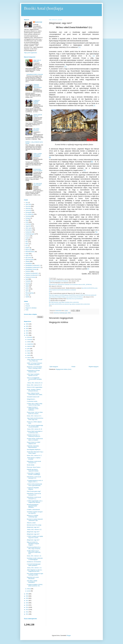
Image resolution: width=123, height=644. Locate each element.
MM (26, 240)
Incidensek (28, 224)
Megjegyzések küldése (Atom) (64, 369)
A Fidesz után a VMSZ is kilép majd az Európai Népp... (35, 404)
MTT (27, 246)
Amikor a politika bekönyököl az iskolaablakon (38, 155)
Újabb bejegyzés (54, 367)
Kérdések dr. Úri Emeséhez (34, 562)
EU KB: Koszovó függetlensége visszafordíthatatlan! (35, 426)
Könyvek (28, 306)
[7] (85, 170)
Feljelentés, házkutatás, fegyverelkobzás (38, 86)
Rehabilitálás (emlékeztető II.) (33, 267)
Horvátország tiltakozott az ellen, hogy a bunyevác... (34, 548)
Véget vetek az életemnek (37, 61)
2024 (27, 329)
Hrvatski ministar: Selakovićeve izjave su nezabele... (35, 439)
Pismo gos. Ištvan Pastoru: (34, 467)
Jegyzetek (28, 226)
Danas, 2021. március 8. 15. (34, 530)
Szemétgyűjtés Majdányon (34, 450)
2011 (27, 614)
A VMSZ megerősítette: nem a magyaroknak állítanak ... (35, 502)
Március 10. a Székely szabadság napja (33, 516)
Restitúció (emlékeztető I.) (32, 273)
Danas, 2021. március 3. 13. (34, 556)
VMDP (27, 287)
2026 (27, 324)
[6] (92, 162)
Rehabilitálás (29, 263)
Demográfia (28, 212)
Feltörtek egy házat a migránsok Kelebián (33, 470)
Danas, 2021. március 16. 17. (34, 456)
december (30, 337)
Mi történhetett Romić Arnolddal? (38, 170)
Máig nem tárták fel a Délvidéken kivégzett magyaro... (33, 544)
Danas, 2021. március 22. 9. (34, 416)
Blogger (69, 636)
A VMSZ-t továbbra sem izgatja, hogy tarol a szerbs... (35, 537)
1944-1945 (28, 204)
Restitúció (28, 271)
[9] (50, 306)
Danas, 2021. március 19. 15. (35, 429)
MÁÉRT (27, 248)
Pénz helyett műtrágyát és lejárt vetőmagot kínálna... (35, 574)
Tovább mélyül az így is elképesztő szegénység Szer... (34, 552)
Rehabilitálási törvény (31, 269)
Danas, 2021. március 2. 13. (34, 568)
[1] (50, 279)
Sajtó (27, 279)
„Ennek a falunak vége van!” (38, 115)
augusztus (30, 346)
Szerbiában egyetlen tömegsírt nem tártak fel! (35, 513)
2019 (27, 596)
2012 (27, 612)
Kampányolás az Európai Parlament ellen (33, 371)
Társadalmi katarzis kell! (33, 397)
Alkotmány (28, 208)
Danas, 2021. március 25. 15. (34, 385)
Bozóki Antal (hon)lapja (44, 8)
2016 (27, 603)
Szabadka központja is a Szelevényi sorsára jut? (34, 436)
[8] (50, 302)
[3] (50, 288)
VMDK (27, 285)
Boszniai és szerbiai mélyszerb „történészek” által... (35, 520)
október (29, 342)
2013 (27, 610)
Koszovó (28, 236)
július (29, 349)
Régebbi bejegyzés (94, 367)
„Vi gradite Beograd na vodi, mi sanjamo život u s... (35, 481)
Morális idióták (31, 465)
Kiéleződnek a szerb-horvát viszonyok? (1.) (34, 498)
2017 (27, 601)
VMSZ (69, 313)
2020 (27, 594)
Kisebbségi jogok (63, 313)
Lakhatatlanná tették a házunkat (35, 74)
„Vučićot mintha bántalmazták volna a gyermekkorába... (34, 485)
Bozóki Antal (39, 22)
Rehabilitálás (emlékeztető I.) (33, 265)
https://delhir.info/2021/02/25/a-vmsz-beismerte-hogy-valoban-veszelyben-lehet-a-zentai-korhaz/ (69, 304)
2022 (27, 333)
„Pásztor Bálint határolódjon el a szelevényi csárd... (35, 432)
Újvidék (27, 297)
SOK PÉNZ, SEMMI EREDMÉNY (32, 582)
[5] (50, 157)
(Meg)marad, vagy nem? (33, 527)
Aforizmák (28, 206)
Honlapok (28, 218)
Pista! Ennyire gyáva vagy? (34, 491)
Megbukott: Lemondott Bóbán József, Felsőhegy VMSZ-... (35, 368)
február (29, 589)
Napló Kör (28, 256)
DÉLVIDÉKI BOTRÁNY (36, 130)
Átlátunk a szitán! (31, 523)
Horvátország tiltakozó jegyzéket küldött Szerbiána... (33, 506)
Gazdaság (28, 216)
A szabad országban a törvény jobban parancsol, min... (35, 585)
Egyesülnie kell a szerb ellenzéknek (33, 578)
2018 (27, 598)
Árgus (27, 295)
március (29, 358)
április (29, 355)
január (29, 591)
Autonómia (56, 313)
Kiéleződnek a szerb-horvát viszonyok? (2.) (34, 494)
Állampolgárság (29, 293)
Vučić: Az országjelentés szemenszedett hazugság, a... (34, 379)
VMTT (27, 291)
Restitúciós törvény (30, 277)
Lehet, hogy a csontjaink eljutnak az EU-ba (33, 375)
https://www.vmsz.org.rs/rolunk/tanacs (75, 299)
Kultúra (27, 238)
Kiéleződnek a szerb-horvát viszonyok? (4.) (34, 462)
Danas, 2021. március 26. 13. (35, 383)
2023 (27, 331)
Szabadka (28, 281)
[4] (50, 292)
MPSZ (27, 244)
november (30, 340)
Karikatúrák (28, 232)
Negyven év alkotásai (31, 308)
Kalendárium (29, 230)
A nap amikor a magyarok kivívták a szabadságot (33, 474)
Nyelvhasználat (29, 260)
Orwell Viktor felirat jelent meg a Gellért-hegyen (35, 453)
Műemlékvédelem (30, 252)
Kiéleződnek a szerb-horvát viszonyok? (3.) (34, 478)
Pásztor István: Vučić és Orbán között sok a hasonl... (35, 413)
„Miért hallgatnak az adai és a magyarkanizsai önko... (34, 571)
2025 (27, 326)
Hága (27, 220)
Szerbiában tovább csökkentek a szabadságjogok (35, 559)
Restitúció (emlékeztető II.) (32, 275)
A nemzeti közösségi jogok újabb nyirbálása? (34, 565)
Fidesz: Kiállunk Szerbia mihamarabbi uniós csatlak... (35, 394)
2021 (27, 335)
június (29, 351)
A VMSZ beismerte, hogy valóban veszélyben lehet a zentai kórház (64, 302)
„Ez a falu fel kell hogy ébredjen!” (38, 184)
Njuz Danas (28, 258)
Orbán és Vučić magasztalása (35, 387)
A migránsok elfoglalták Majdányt (37, 102)
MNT (27, 242)
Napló (27, 254)
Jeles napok (29, 228)
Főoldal (73, 367)
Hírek (27, 222)
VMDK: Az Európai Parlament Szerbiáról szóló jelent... (34, 364)
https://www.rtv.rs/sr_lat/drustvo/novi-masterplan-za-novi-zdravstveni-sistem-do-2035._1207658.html (70, 285)
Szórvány (28, 283)
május (29, 353)
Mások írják (28, 250)
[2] (50, 283)
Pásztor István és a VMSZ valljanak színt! (34, 443)
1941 (27, 203)
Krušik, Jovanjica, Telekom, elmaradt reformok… (34, 390)
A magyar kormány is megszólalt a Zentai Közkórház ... (33, 409)
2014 (27, 607)
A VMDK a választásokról (33, 510)
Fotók (27, 310)
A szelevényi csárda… (33, 401)
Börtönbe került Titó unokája (34, 525)
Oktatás (27, 261)
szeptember (30, 344)
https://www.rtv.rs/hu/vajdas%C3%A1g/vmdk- (59, 281)
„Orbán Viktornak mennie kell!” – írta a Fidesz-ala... (35, 360)
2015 (27, 605)
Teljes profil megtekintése (31, 53)
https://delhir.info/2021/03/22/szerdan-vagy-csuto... (35, 419)
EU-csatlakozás (29, 214)
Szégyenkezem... (31, 399)
